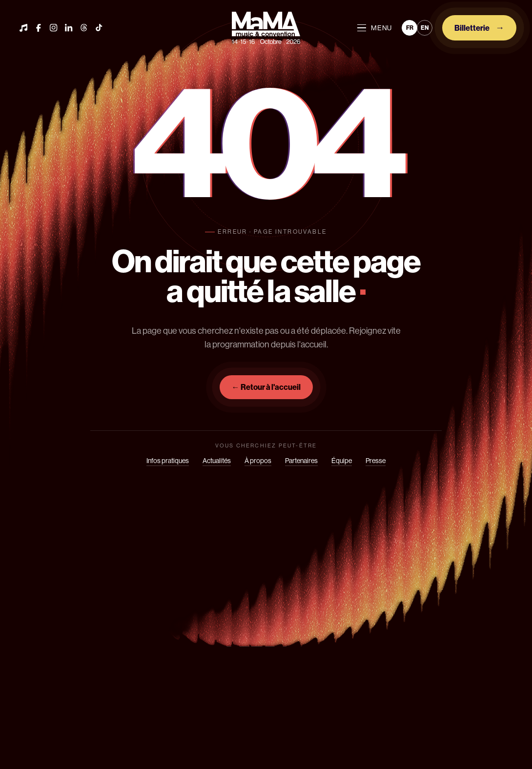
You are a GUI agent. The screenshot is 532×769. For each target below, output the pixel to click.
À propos (258, 461)
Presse (376, 461)
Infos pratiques (168, 461)
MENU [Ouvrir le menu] (375, 28)
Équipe (342, 461)
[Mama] (266, 28)
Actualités (217, 461)
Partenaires (301, 461)
